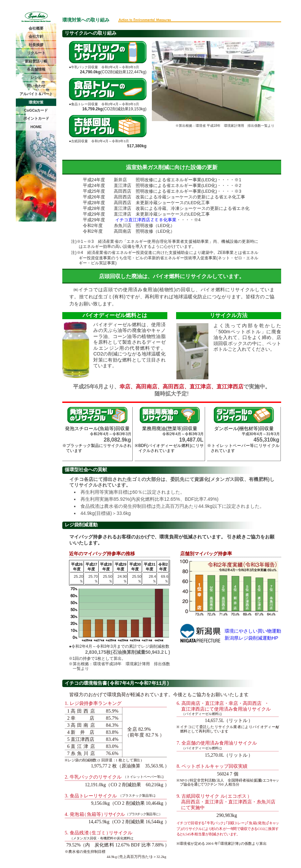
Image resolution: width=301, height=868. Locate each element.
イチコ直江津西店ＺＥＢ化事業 (146, 220)
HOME (36, 127)
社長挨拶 (36, 45)
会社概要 (36, 28)
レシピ (36, 77)
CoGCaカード (36, 110)
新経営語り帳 (36, 61)
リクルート (36, 53)
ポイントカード (36, 118)
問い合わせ (36, 86)
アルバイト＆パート (36, 94)
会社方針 (36, 36)
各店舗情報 (36, 69)
